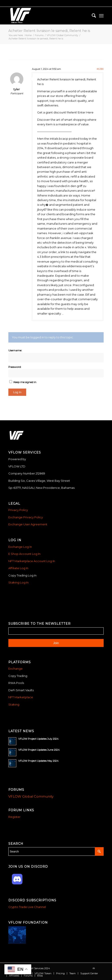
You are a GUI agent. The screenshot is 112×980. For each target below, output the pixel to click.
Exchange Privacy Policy (26, 517)
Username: (15, 350)
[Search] (92, 16)
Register (14, 817)
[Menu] (101, 16)
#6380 (100, 69)
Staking (14, 704)
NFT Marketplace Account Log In (32, 561)
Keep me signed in (25, 382)
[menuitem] (92, 16)
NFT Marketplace (21, 697)
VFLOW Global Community (31, 796)
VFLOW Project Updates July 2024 (38, 739)
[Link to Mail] (94, 968)
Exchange (16, 669)
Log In (17, 392)
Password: (15, 367)
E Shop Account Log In (24, 554)
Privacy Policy (18, 510)
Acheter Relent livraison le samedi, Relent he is (49, 31)
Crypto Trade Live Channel (27, 907)
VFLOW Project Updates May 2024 (38, 761)
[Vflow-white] (46, 16)
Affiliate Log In (18, 568)
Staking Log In (18, 582)
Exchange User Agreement (28, 524)
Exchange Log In (20, 547)
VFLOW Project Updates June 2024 (39, 750)
